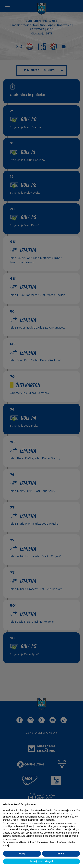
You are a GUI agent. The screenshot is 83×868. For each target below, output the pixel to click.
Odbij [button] (22, 854)
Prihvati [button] (61, 854)
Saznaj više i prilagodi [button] (41, 861)
